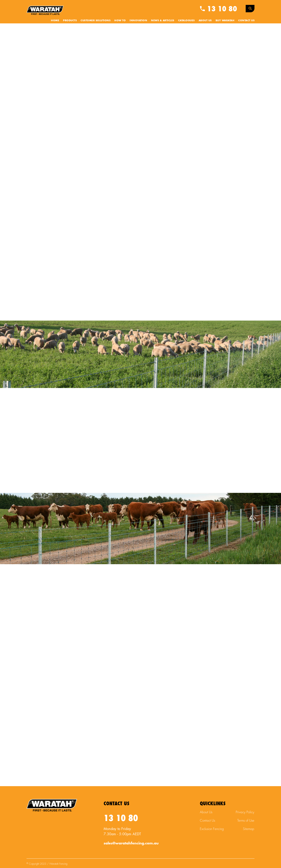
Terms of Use (246, 821)
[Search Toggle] (250, 9)
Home (55, 20)
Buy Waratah (225, 20)
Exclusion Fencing (212, 829)
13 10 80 (218, 9)
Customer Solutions (96, 20)
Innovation (138, 20)
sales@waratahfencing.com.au (131, 843)
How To (120, 20)
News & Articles (163, 20)
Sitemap (249, 829)
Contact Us (246, 20)
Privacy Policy (245, 812)
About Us (205, 20)
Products (70, 20)
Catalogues (186, 20)
